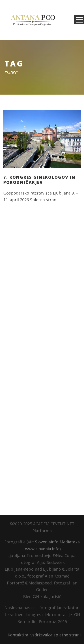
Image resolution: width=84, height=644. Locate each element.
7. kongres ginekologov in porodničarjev (39, 180)
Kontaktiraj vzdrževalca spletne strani (44, 635)
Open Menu (79, 20)
